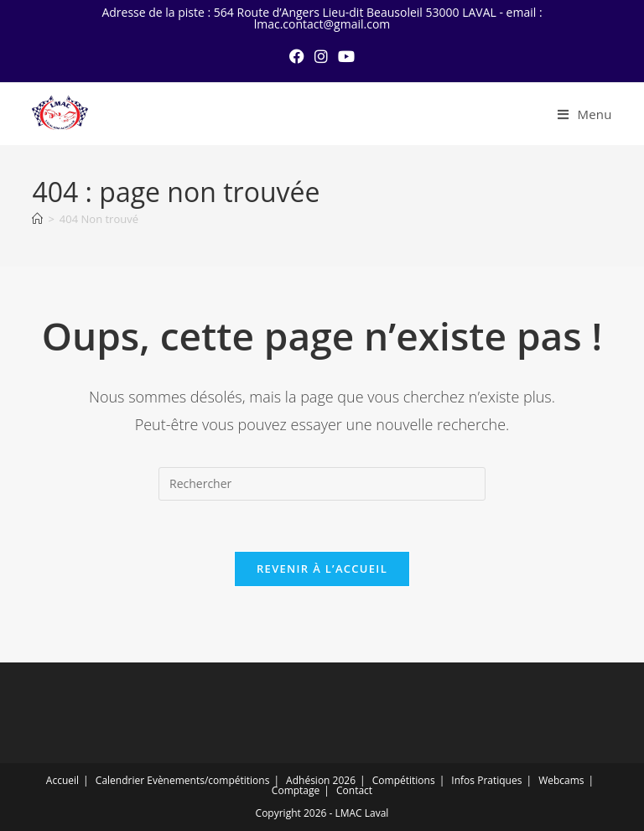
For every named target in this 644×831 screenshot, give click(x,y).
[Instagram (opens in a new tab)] (321, 56)
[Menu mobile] (584, 114)
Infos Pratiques (486, 780)
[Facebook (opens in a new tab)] (297, 56)
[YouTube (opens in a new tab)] (346, 56)
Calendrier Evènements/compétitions (183, 780)
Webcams (561, 780)
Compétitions (404, 780)
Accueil (62, 780)
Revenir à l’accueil (322, 569)
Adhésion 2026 (321, 780)
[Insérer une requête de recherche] (322, 484)
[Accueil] (37, 219)
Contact (354, 790)
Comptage (296, 790)
